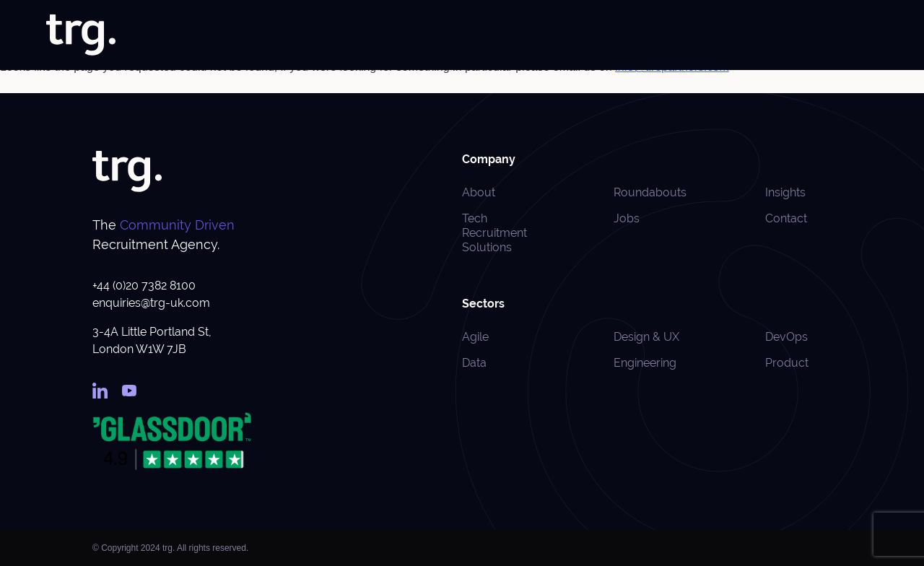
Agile (475, 337)
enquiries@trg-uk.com (151, 303)
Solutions (502, 35)
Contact (859, 35)
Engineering (645, 363)
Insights (725, 35)
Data (474, 363)
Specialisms (576, 35)
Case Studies (659, 35)
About (411, 35)
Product (787, 363)
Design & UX (646, 337)
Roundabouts (792, 35)
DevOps (786, 337)
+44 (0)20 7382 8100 (144, 286)
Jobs (453, 35)
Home (366, 35)
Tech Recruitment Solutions (494, 233)
